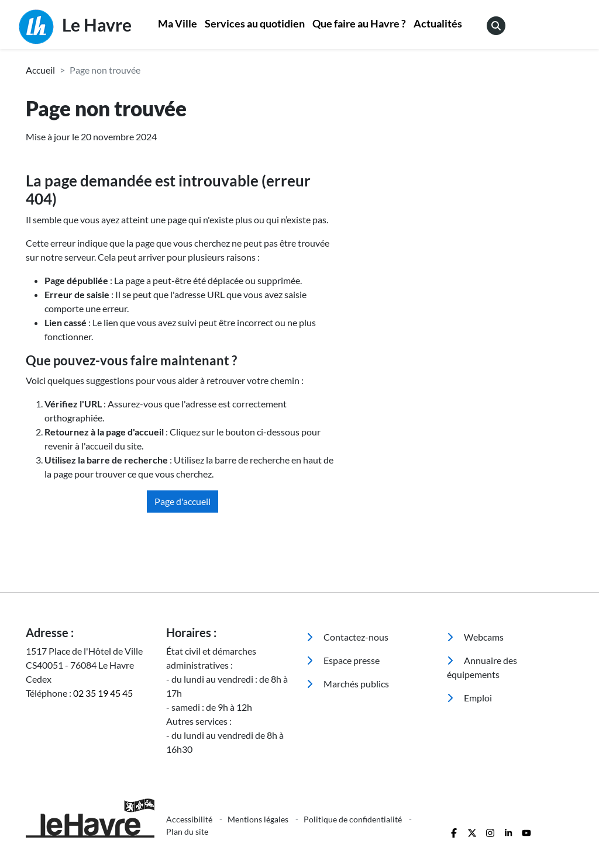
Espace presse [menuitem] (343, 660)
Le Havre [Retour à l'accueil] (75, 27)
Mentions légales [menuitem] (259, 819)
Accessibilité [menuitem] (190, 819)
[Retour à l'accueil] (89, 818)
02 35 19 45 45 (103, 693)
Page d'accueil (183, 501)
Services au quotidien (255, 24)
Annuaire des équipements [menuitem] (482, 667)
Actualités (438, 24)
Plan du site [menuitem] (187, 831)
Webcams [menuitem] (475, 637)
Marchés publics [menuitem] (348, 684)
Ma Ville (178, 24)
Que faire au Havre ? (359, 24)
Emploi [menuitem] (469, 698)
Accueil (40, 70)
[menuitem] (178, 25)
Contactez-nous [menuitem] (347, 637)
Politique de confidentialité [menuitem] (354, 819)
